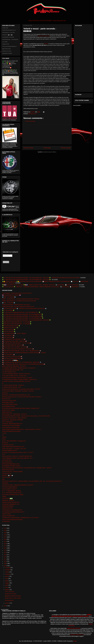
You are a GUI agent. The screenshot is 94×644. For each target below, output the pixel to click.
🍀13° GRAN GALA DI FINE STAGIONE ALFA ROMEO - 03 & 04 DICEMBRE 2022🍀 (23, 314)
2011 (5, 559)
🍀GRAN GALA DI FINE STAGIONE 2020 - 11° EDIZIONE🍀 (17, 324)
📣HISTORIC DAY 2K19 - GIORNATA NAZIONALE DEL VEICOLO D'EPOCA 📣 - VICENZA (24, 353)
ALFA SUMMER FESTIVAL (9, 406)
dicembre (8, 568)
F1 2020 (4, 433)
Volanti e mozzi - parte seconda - (13, 598)
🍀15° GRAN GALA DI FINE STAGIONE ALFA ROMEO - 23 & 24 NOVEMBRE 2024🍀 (23, 318)
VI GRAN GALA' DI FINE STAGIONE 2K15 (12, 510)
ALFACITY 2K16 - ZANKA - (9, 410)
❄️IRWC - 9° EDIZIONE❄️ (9, 303)
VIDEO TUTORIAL (6, 514)
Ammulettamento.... (10, 600)
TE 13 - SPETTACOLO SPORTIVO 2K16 (12, 493)
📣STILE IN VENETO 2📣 (8, 355)
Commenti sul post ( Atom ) (50, 152)
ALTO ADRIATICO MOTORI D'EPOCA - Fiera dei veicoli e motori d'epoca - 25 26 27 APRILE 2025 (26, 416)
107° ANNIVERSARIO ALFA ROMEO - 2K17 (13, 370)
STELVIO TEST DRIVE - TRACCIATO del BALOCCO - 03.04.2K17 (18, 485)
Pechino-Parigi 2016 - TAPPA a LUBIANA (12, 472)
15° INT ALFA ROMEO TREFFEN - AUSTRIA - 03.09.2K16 (16, 374)
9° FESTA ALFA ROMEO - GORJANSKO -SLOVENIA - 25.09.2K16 (18, 391)
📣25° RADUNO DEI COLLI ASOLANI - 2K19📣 (14, 339)
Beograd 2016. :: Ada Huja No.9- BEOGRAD (13, 420)
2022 (5, 535)
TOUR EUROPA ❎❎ (7, 499)
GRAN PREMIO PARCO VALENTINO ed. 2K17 (13, 447)
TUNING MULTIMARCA (8, 506)
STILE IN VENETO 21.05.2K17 (9, 489)
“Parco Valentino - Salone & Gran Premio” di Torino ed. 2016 (17, 293)
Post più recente (28, 148)
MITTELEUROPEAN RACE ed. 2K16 (11, 464)
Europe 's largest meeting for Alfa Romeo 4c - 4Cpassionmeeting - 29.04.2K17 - (22, 429)
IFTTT (4, 454)
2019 (5, 541)
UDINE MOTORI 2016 (7, 508)
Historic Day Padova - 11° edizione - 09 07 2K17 (14, 449)
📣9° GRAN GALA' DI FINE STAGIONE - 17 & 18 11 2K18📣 (17, 343)
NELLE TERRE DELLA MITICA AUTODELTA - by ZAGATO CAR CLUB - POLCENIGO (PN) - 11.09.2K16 (27, 468)
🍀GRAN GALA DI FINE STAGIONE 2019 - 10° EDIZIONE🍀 (17, 322)
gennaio (7, 603)
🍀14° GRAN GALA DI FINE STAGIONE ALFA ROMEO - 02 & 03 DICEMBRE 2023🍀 (23, 316)
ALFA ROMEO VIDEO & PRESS (10, 404)
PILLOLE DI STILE (7, 474)
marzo (7, 587)
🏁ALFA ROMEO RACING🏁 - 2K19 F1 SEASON (14, 333)
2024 (5, 530)
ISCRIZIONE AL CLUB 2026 (8, 33)
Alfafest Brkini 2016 (7, 412)
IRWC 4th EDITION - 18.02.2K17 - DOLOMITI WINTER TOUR (17, 456)
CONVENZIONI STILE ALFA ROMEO (11, 426)
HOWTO (46, 44)
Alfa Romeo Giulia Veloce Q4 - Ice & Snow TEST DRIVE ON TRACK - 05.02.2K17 (22, 397)
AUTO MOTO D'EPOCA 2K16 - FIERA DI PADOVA (14, 418)
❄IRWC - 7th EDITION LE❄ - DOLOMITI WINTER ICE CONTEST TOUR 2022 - (21, 299)
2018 (5, 544)
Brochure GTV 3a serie (10, 594)
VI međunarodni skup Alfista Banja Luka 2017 (13, 512)
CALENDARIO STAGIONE (8, 37)
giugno (7, 581)
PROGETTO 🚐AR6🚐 (7, 35)
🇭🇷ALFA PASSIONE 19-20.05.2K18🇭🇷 (11, 295)
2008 (5, 566)
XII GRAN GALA (6, 522)
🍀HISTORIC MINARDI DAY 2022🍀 (11, 326)
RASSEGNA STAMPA (7, 53)
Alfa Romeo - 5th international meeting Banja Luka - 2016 (16, 395)
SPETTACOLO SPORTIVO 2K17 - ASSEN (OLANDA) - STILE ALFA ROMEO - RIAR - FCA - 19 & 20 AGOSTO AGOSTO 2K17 (32, 481)
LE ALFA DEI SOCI (7, 460)
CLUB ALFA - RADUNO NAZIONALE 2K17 (12, 424)
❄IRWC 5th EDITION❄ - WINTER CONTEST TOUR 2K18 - (16, 305)
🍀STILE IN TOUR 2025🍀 (9, 332)
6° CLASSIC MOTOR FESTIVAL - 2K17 (12, 387)
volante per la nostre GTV (44, 36)
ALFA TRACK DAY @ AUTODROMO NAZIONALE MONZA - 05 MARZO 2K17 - (21, 408)
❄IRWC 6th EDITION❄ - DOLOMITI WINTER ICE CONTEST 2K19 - (18, 307)
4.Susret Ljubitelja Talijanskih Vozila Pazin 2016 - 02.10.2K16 (17, 378)
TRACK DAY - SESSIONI (8, 500)
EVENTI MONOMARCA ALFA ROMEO (11, 431)
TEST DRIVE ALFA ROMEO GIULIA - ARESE (13, 495)
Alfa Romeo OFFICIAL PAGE (9, 401)
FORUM (4, 437)
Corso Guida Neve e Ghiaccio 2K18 (11, 428)
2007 (5, 606)
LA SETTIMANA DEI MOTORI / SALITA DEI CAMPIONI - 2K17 (17, 458)
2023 (5, 533)
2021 (5, 537)
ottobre (7, 572)
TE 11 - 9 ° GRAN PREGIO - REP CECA (11, 491)
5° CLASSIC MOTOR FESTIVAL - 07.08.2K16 (13, 385)
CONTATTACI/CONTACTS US (9, 30)
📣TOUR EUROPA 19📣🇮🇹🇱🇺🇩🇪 (10, 360)
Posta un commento (30, 121)
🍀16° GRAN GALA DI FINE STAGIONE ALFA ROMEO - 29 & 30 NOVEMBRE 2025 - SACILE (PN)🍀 (26, 280)
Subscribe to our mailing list (10, 252)
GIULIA (4, 439)
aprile (7, 585)
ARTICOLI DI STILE (7, 51)
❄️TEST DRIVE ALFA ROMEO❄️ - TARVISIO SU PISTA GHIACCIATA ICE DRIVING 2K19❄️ (24, 309)
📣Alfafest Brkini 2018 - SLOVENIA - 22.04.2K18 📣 (15, 347)
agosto (7, 576)
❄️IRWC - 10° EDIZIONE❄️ (9, 297)
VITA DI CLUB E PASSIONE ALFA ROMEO (12, 520)
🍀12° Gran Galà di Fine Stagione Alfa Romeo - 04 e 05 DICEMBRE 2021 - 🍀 (21, 312)
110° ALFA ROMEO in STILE (9, 372)
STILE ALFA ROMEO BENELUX (9, 46)
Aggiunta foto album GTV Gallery (13, 596)
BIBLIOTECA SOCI (7, 49)
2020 (5, 539)
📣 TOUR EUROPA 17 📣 (8, 335)
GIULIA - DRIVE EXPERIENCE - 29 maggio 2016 (14, 441)
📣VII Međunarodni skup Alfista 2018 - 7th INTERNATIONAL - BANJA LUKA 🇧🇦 (22, 362)
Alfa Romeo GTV (32, 114)
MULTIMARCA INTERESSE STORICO (11, 466)
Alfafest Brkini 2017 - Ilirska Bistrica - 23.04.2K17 (14, 414)
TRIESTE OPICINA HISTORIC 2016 (11, 502)
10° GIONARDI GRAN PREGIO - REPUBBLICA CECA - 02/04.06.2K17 (19, 368)
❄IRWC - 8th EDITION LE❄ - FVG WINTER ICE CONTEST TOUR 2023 (19, 301)
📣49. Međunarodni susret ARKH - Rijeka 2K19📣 (14, 341)
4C (3, 383)
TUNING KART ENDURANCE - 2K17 (11, 504)
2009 (5, 563)
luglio (7, 579)
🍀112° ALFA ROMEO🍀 (8, 310)
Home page (47, 148)
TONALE (4, 497)
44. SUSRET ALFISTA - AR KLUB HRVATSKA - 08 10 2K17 (16, 381)
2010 (5, 561)
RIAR (3, 479)
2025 (5, 528)
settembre (8, 574)
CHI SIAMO (5, 42)
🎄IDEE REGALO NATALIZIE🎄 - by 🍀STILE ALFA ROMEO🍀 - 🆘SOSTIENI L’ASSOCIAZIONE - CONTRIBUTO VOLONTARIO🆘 (10, 64)
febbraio (7, 590)
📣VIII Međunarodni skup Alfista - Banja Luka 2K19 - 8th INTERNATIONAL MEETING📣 (24, 364)
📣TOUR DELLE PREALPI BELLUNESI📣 (12, 358)
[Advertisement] (47, 134)
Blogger (75, 641)
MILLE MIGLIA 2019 (7, 462)
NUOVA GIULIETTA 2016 (8, 470)
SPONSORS (5, 483)
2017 (5, 546)
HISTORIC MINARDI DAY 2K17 (10, 451)
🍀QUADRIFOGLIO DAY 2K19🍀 (10, 328)
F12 (3, 435)
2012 (5, 557)
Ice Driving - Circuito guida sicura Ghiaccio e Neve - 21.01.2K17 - (18, 452)
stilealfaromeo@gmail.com (77, 635)
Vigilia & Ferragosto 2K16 (8, 516)
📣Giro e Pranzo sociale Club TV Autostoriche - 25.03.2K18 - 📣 (18, 349)
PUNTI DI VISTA (6, 477)
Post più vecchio (66, 148)
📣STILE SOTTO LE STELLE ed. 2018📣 (12, 357)
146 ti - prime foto (9, 592)
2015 (5, 550)
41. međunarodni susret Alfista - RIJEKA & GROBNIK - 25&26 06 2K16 (19, 380)
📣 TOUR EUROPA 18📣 (8, 337)
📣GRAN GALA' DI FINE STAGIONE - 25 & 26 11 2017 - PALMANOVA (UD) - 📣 (22, 351)
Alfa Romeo (5, 393)
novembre (8, 570)
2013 (5, 555)
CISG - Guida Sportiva (7, 422)
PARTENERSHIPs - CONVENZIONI (10, 40)
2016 (5, 548)
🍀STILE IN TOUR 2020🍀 (9, 330)
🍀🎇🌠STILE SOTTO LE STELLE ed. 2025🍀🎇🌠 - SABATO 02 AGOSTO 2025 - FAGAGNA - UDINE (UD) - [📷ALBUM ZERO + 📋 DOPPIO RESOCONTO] (40, 285)
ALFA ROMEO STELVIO (8, 403)
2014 (5, 552)
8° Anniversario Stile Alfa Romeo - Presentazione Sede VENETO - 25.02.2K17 (21, 389)
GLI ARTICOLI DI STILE (8, 445)
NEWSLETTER (6, 44)
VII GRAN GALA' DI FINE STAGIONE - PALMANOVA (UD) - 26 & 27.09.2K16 (20, 518)
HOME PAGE (5, 28)
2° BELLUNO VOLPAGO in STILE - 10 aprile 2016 (14, 376)
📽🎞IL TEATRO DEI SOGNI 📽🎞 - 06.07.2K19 (14, 366)
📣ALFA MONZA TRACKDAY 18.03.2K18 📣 (13, 345)
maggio (7, 583)
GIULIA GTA (5, 443)
